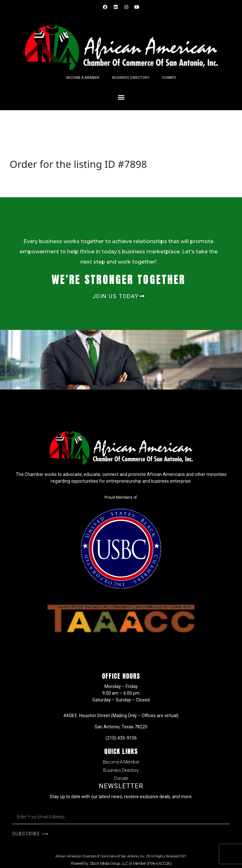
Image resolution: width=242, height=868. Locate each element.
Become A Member (83, 78)
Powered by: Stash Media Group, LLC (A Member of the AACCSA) (121, 864)
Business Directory (131, 78)
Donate (169, 78)
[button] (121, 97)
